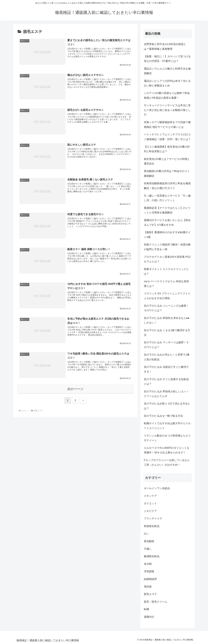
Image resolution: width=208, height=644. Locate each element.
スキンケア (150, 496)
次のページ (75, 389)
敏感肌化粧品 (152, 556)
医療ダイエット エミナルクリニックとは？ (166, 271)
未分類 (148, 564)
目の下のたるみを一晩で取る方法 (163, 416)
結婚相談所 (150, 579)
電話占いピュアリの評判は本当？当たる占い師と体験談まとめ (167, 83)
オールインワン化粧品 (157, 488)
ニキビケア (150, 511)
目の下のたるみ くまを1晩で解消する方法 (167, 333)
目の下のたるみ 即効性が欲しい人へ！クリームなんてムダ (166, 394)
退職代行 (149, 617)
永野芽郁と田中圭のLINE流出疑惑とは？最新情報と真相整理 (165, 46)
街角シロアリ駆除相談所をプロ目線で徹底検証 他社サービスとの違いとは (167, 125)
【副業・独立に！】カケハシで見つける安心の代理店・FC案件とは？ (167, 59)
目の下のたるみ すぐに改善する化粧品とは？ (166, 382)
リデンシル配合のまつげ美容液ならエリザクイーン (167, 438)
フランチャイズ (153, 518)
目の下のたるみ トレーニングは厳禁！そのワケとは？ (166, 308)
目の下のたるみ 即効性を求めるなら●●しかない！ (167, 320)
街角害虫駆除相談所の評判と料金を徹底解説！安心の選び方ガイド (167, 186)
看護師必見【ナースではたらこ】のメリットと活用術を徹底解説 (167, 210)
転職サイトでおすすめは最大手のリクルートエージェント (167, 426)
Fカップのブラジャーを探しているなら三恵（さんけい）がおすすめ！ (167, 462)
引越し (148, 549)
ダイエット (150, 503)
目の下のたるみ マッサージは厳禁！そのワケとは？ (166, 345)
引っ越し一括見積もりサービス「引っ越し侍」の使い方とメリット (167, 198)
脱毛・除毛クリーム (156, 602)
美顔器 (148, 587)
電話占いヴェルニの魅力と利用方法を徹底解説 (167, 71)
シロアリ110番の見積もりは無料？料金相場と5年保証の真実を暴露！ (167, 95)
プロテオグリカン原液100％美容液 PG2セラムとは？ (167, 259)
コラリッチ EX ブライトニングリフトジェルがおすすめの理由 (167, 296)
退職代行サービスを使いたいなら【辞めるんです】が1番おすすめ (167, 223)
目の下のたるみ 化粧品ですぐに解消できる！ (166, 369)
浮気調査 (149, 571)
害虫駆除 (149, 541)
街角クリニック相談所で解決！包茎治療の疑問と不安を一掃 (167, 247)
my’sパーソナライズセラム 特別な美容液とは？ (166, 284)
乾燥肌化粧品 (152, 526)
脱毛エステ (150, 594)
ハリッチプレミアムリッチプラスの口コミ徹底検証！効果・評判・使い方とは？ (167, 137)
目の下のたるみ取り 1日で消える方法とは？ (167, 406)
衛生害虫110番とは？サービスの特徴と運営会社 (167, 161)
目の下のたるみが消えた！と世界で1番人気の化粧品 (167, 357)
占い (146, 534)
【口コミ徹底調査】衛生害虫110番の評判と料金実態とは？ (167, 149)
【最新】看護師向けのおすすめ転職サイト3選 (167, 235)
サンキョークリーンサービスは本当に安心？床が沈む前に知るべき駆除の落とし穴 (167, 110)
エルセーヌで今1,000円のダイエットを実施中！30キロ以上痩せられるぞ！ (167, 450)
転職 (146, 609)
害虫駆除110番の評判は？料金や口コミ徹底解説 (167, 173)
